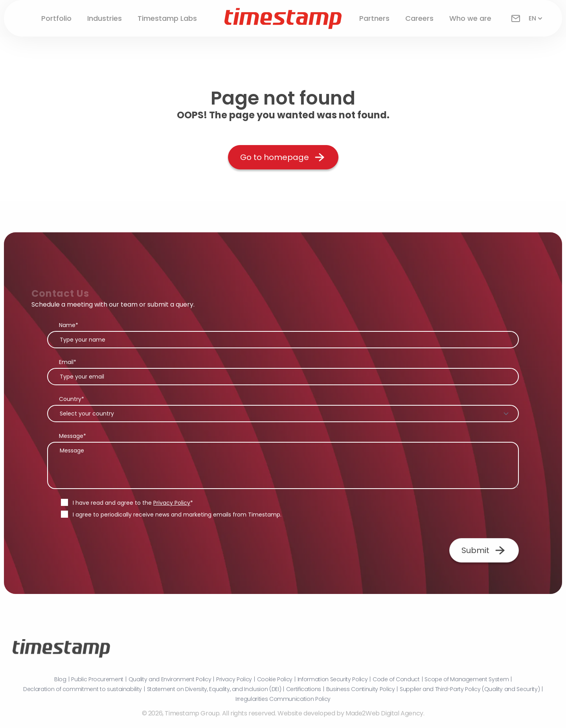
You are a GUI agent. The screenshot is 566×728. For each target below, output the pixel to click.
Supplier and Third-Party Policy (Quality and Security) (470, 689)
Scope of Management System (467, 679)
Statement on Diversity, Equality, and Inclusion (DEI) (214, 689)
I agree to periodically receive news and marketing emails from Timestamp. (177, 515)
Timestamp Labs (167, 18)
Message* (73, 436)
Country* (72, 399)
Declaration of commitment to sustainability (83, 689)
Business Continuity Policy (361, 689)
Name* (69, 325)
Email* (68, 362)
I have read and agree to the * (133, 503)
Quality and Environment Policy (170, 679)
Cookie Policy (275, 679)
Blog (60, 679)
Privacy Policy (172, 503)
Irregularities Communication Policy (283, 699)
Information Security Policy (333, 679)
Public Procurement (97, 679)
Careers (419, 18)
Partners (374, 18)
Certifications (304, 689)
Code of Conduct (396, 679)
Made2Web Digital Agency (384, 713)
